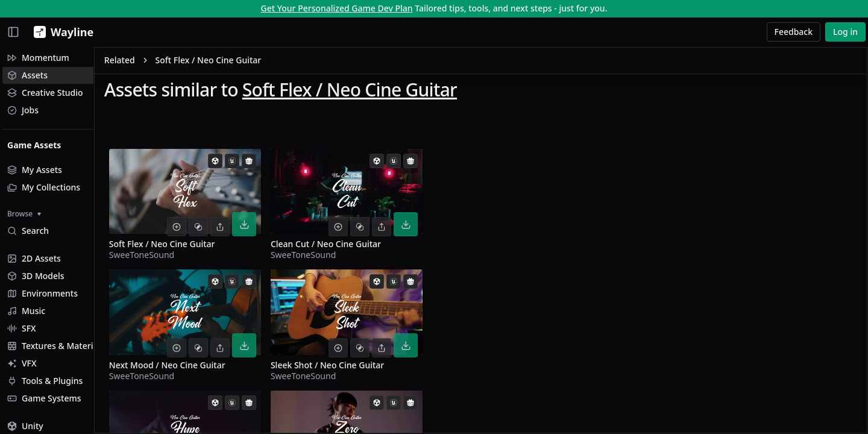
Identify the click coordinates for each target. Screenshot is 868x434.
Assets (27, 75)
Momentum (38, 58)
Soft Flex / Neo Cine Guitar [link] (252, 62)
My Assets (35, 170)
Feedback (794, 32)
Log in (845, 32)
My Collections (44, 187)
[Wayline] (61, 32)
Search (28, 231)
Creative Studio (45, 93)
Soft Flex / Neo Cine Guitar (393, 91)
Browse (24, 214)
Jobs (23, 110)
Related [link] (163, 62)
